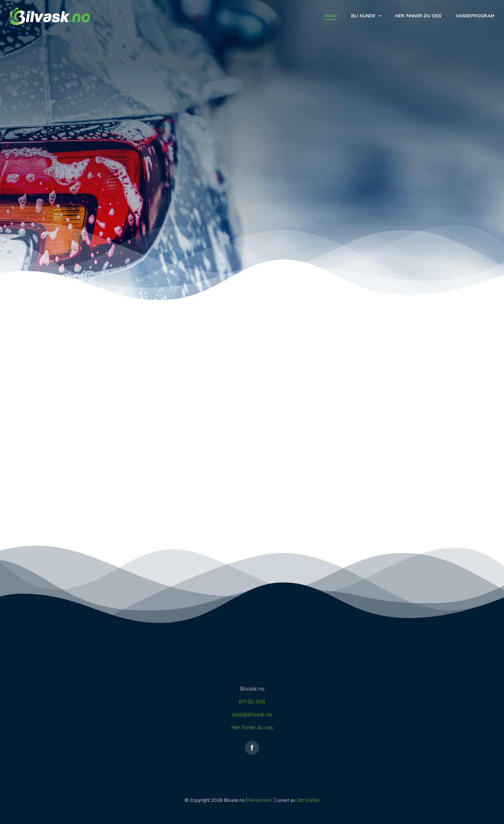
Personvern (260, 800)
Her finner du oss (252, 727)
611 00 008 (252, 701)
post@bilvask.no (252, 714)
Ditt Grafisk (308, 800)
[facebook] (252, 748)
